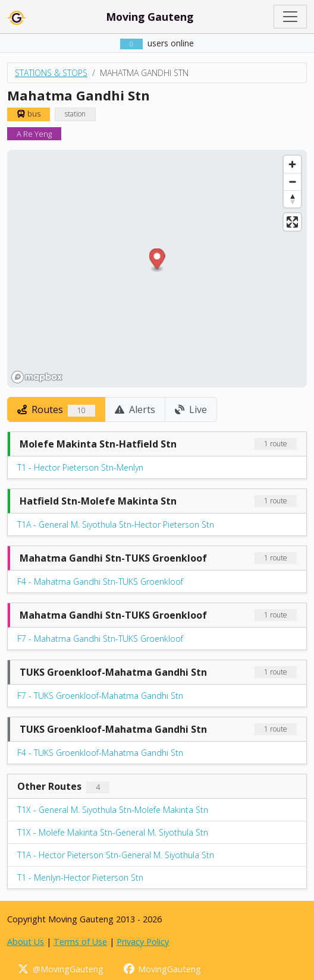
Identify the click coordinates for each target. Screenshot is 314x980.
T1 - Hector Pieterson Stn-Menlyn (80, 467)
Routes (56, 410)
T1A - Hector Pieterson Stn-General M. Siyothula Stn (116, 855)
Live (191, 409)
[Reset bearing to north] (292, 199)
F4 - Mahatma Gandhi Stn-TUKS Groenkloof (100, 582)
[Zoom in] (292, 164)
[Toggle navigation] (290, 17)
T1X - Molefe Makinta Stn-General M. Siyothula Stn (113, 832)
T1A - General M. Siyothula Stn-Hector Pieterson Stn (116, 524)
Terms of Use (80, 942)
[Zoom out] (292, 182)
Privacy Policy (143, 942)
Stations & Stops (51, 73)
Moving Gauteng (150, 17)
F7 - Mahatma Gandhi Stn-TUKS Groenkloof (100, 639)
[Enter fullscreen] (292, 222)
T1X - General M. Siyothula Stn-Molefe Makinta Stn (113, 810)
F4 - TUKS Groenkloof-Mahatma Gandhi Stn (100, 753)
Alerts (135, 409)
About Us (26, 942)
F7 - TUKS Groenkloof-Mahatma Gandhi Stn (100, 696)
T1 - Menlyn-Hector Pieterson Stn (80, 877)
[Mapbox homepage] (37, 377)
